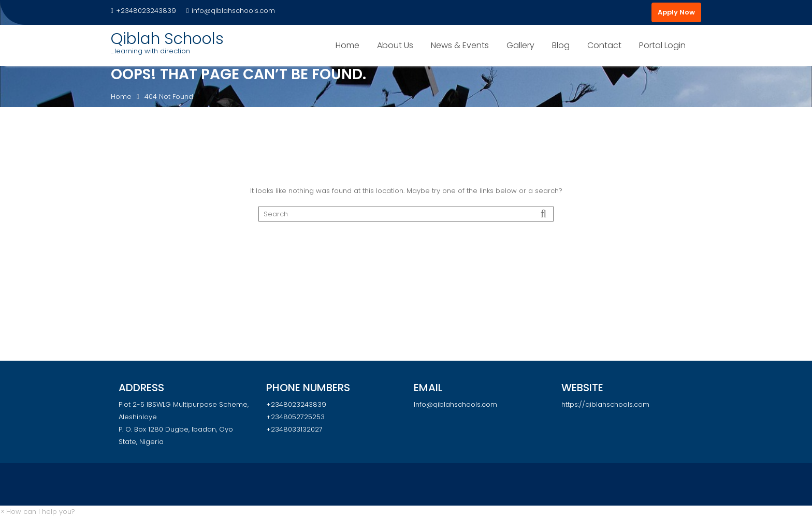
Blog (561, 45)
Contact (604, 45)
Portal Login (662, 45)
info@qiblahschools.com (231, 11)
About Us (395, 45)
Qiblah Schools (167, 39)
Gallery (520, 45)
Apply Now (676, 12)
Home (347, 45)
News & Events (460, 45)
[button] (38, 512)
